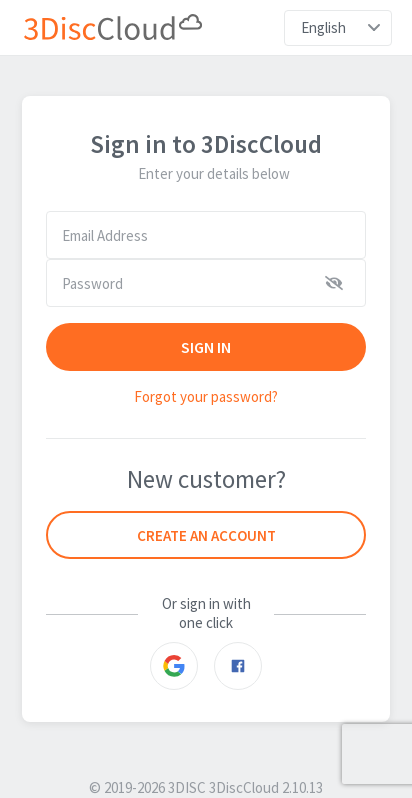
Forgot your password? (206, 396)
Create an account (206, 535)
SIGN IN (206, 347)
